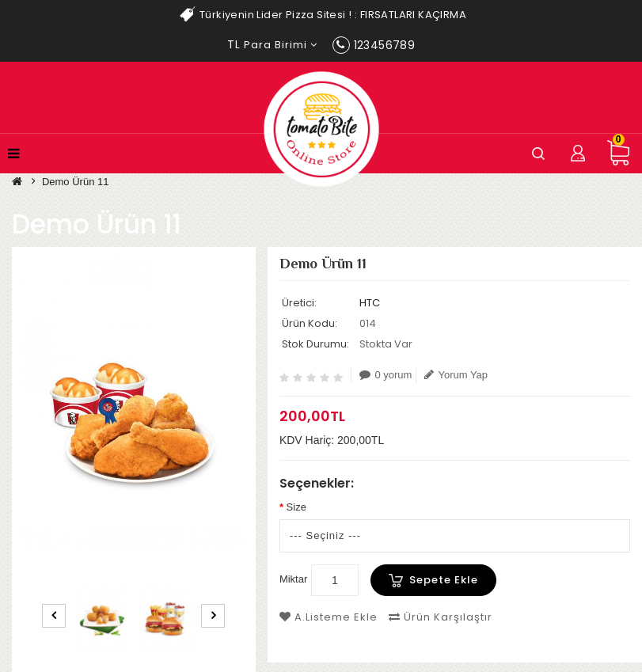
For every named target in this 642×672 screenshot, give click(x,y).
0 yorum (386, 375)
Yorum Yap (456, 375)
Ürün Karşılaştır (441, 617)
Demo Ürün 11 (76, 182)
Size (296, 507)
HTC (370, 303)
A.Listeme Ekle (329, 617)
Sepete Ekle (444, 580)
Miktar (293, 579)
